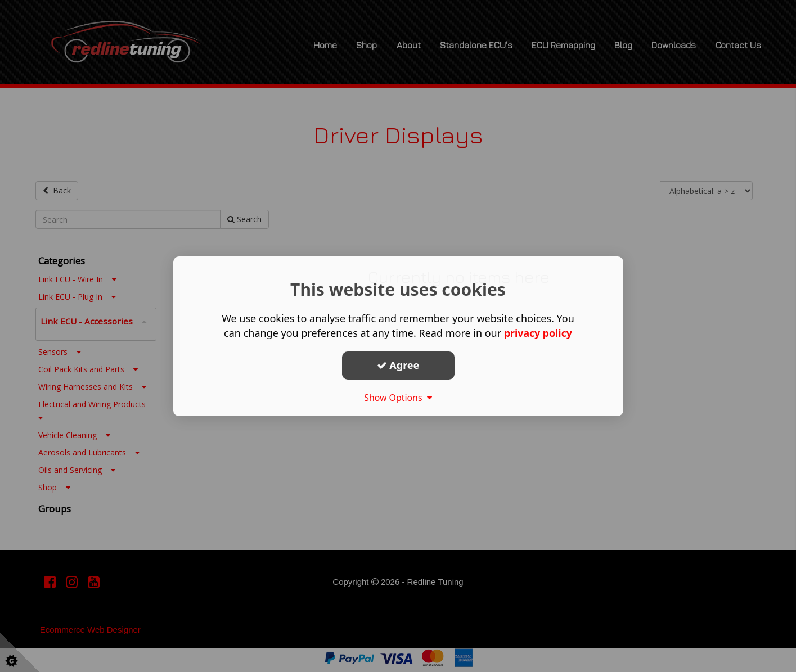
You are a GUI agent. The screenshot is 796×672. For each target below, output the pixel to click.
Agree (398, 365)
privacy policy (538, 333)
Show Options (398, 398)
